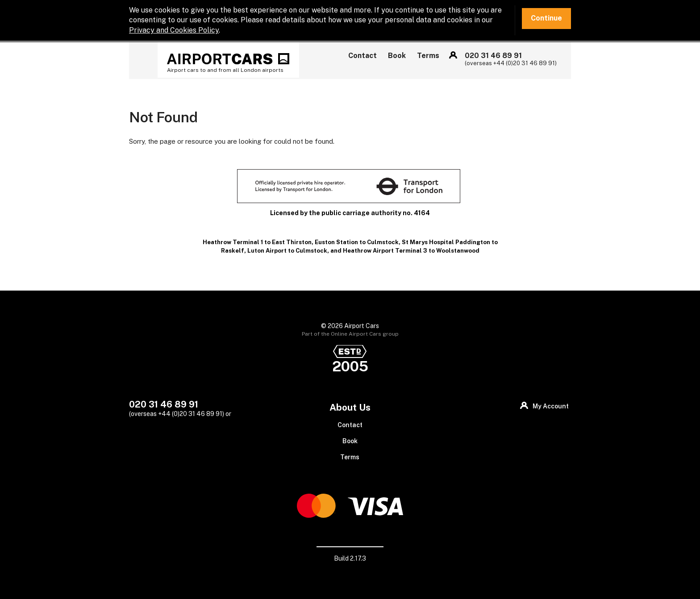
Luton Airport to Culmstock (287, 251)
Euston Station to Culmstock (357, 242)
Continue (546, 18)
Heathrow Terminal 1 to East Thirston (257, 242)
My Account (453, 55)
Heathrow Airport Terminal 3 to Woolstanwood (411, 251)
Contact (362, 56)
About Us (350, 407)
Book (397, 56)
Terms (428, 56)
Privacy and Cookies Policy (174, 30)
